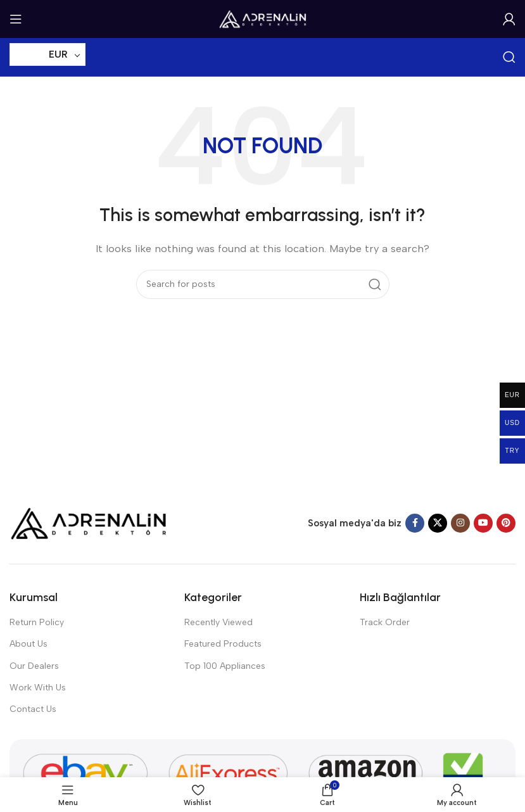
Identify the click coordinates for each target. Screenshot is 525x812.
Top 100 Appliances (225, 666)
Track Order (385, 622)
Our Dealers (34, 666)
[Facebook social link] (415, 523)
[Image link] (89, 523)
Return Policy (37, 622)
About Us (28, 644)
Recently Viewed (218, 622)
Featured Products (223, 644)
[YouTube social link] (483, 523)
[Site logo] (263, 18)
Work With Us (38, 688)
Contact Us (33, 709)
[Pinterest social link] (506, 523)
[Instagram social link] (460, 523)
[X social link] (438, 523)
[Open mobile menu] (16, 19)
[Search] (509, 57)
